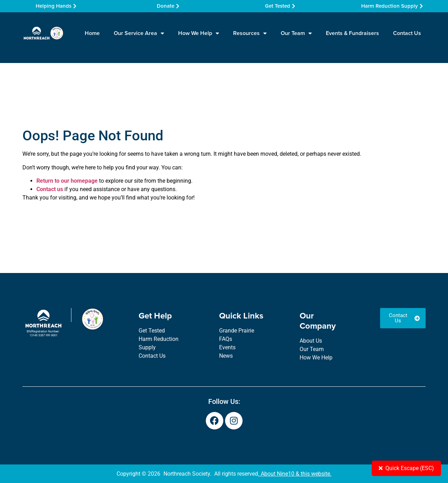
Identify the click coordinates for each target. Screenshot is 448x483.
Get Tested (152, 331)
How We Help (199, 33)
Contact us (50, 189)
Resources (250, 33)
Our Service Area (139, 33)
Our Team (296, 33)
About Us (311, 341)
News (226, 356)
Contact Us (407, 33)
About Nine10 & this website (295, 474)
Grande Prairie (237, 331)
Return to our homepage (67, 181)
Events (227, 347)
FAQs (226, 339)
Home (92, 33)
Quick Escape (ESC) (406, 468)
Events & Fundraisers (352, 33)
